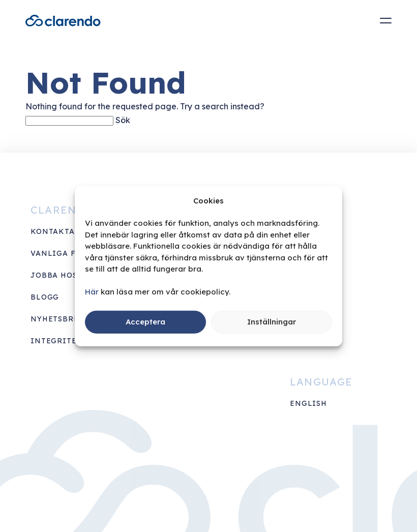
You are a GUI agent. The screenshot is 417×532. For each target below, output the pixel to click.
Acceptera (145, 322)
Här (92, 292)
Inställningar (272, 322)
